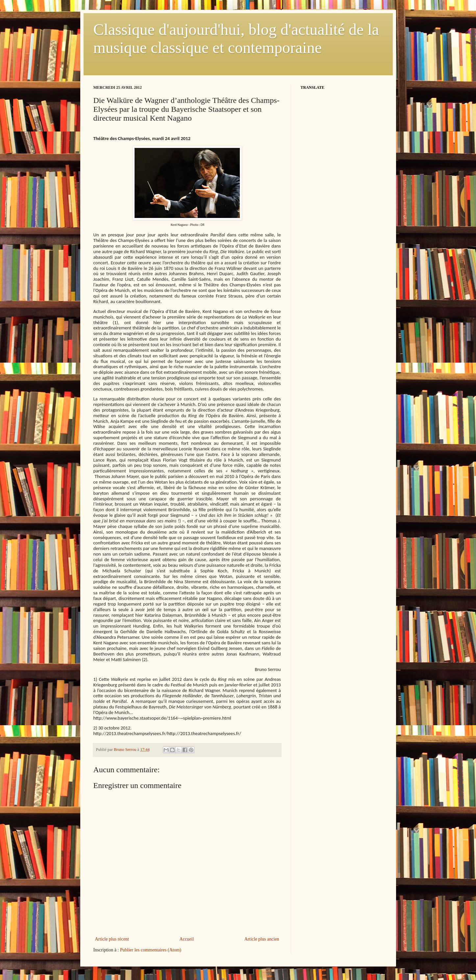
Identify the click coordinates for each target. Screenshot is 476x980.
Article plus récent (112, 939)
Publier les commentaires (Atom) (151, 950)
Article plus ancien (262, 939)
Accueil (187, 939)
